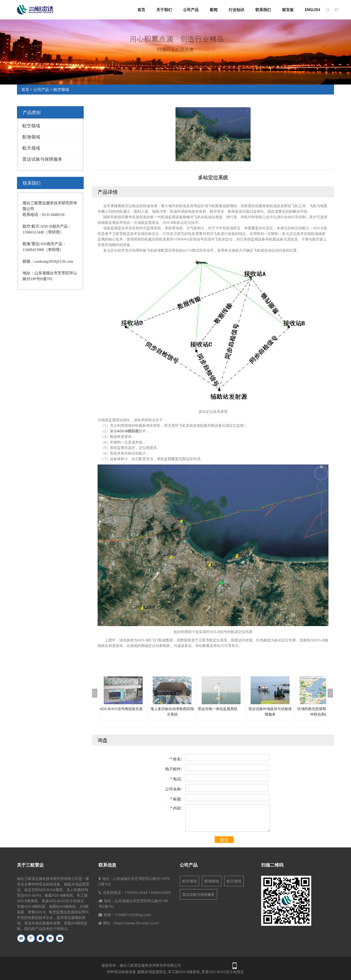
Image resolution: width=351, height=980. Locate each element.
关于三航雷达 (30, 865)
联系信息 (107, 865)
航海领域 (31, 137)
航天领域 (31, 148)
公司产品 (191, 10)
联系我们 (263, 10)
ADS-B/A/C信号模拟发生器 (121, 709)
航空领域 (61, 89)
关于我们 (164, 10)
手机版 (244, 965)
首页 (141, 10)
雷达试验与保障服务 (42, 159)
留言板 (288, 10)
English (312, 10)
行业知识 (236, 10)
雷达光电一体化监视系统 (218, 709)
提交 (224, 840)
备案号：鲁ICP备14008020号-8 (206, 965)
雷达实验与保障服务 (198, 894)
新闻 (214, 10)
